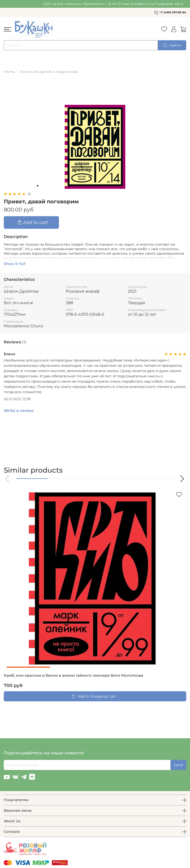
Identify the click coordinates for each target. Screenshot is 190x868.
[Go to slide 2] (41, 186)
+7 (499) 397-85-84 (173, 12)
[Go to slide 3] (45, 186)
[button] (8, 479)
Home (9, 72)
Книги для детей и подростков (49, 72)
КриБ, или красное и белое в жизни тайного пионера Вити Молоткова (73, 675)
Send (178, 765)
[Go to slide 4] (48, 186)
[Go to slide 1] (38, 186)
